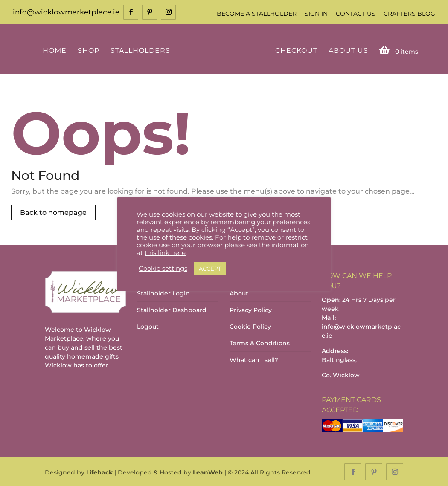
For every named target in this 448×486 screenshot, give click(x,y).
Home (56, 50)
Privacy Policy (251, 310)
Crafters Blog (409, 14)
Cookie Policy (250, 326)
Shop (90, 50)
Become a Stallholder (257, 14)
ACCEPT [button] (210, 269)
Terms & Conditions (260, 343)
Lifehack (99, 472)
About (239, 293)
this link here (165, 253)
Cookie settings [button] (163, 269)
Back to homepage (53, 212)
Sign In (316, 14)
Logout (148, 326)
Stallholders (142, 50)
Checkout (295, 50)
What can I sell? (254, 359)
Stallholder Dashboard (172, 310)
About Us (347, 50)
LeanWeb (208, 472)
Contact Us (356, 14)
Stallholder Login (163, 293)
